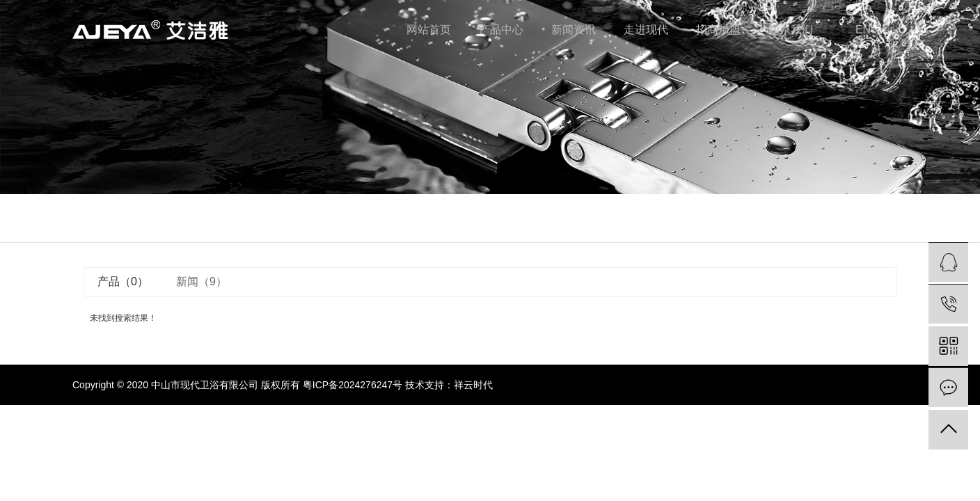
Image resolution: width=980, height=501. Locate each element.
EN (863, 30)
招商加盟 (718, 30)
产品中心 (501, 30)
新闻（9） (201, 281)
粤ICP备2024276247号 (353, 385)
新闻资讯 (574, 30)
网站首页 (429, 30)
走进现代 (646, 30)
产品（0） (123, 281)
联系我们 (791, 30)
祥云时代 (473, 385)
